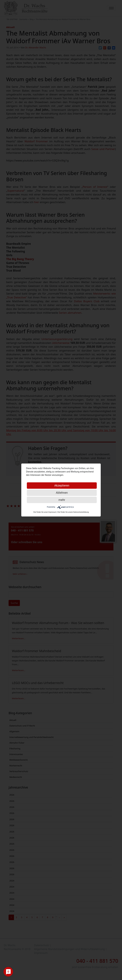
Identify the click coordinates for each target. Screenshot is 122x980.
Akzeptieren (62, 485)
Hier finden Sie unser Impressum (45, 512)
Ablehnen (62, 493)
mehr (62, 500)
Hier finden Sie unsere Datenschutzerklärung (73, 512)
